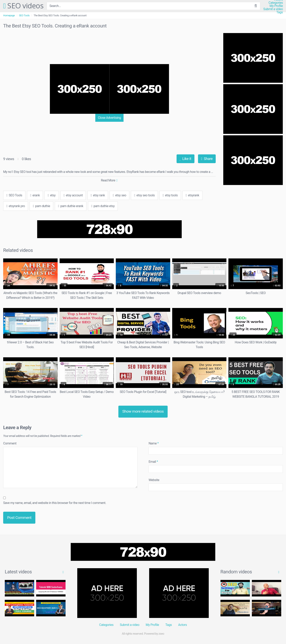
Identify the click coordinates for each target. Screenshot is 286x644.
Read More (109, 180)
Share (207, 159)
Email (153, 462)
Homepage (9, 15)
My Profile (276, 6)
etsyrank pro (16, 206)
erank (35, 195)
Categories (276, 3)
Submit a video (273, 9)
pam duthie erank (71, 206)
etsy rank (98, 195)
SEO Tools (24, 15)
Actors (183, 625)
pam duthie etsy (103, 206)
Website (154, 480)
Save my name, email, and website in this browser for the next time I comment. (55, 503)
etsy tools (170, 195)
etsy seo (119, 195)
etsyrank (192, 195)
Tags (280, 12)
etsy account (73, 195)
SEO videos (23, 6)
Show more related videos (143, 411)
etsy (52, 195)
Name (154, 443)
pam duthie (41, 206)
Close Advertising (109, 118)
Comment (10, 443)
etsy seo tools (144, 195)
